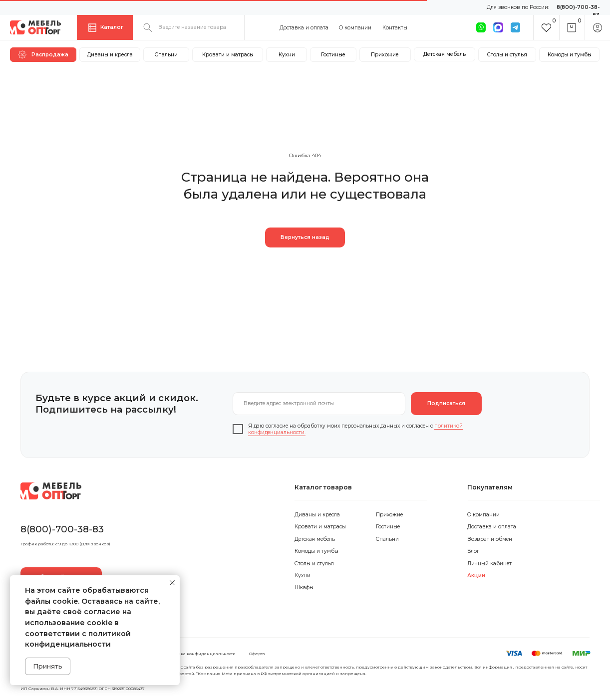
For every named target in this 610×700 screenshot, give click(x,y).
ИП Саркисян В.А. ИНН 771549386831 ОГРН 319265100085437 (83, 689)
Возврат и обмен (490, 539)
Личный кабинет (489, 564)
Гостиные (388, 527)
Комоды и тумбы (316, 551)
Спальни (387, 539)
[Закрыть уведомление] (172, 583)
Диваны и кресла (317, 515)
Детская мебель (315, 539)
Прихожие (389, 515)
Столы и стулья (314, 564)
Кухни (303, 576)
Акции (476, 576)
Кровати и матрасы (320, 527)
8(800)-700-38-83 (62, 529)
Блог (473, 551)
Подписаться (446, 403)
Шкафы (304, 587)
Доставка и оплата (304, 28)
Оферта (257, 654)
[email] (319, 404)
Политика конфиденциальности (200, 654)
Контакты (395, 28)
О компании (355, 28)
